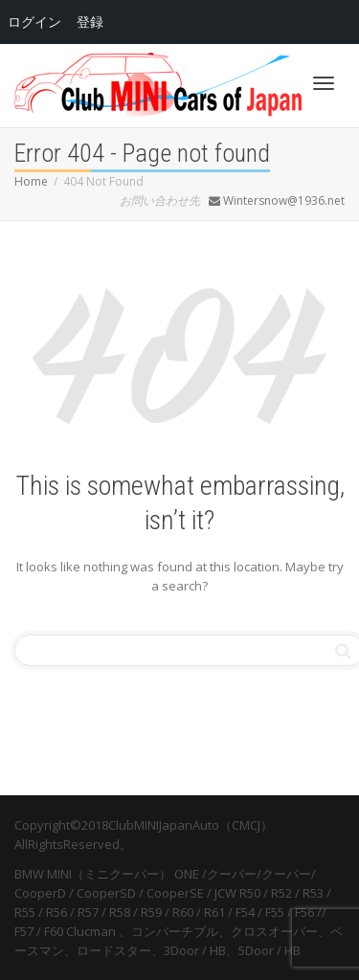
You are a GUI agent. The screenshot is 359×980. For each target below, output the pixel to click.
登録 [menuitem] (90, 22)
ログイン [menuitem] (34, 22)
